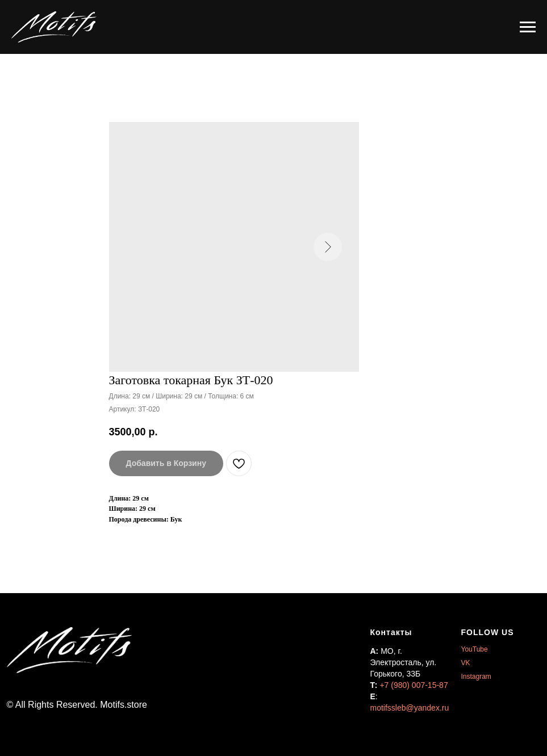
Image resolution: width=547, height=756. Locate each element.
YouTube (475, 649)
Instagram (476, 677)
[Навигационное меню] (528, 27)
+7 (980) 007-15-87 (414, 685)
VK (466, 663)
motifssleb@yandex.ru (410, 708)
